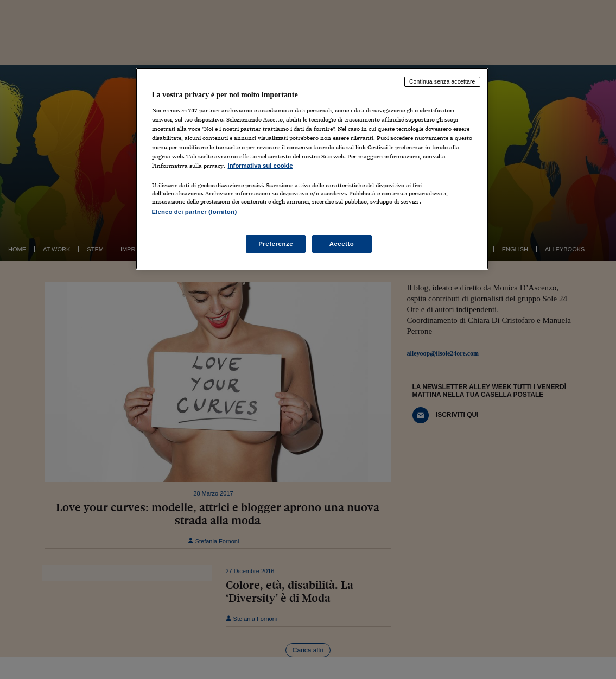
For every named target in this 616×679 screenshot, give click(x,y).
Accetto (342, 244)
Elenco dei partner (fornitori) (195, 212)
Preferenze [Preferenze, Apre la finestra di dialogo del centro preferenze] (276, 244)
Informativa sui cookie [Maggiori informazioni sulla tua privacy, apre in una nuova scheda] (261, 166)
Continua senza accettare (442, 81)
